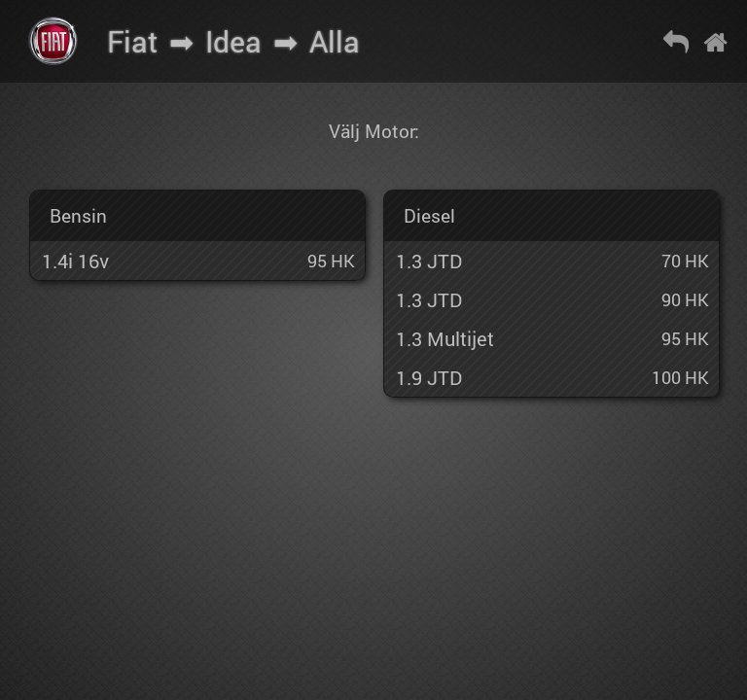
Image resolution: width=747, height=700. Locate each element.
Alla (335, 41)
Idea (233, 41)
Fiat (132, 41)
